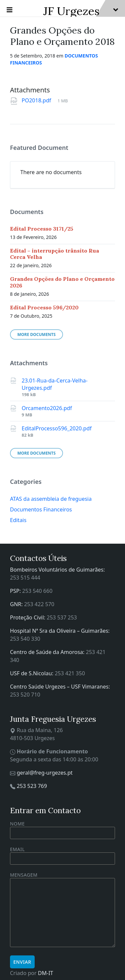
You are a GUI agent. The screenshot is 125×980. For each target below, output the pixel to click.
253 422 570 (39, 604)
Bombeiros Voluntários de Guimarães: (57, 570)
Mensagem (62, 910)
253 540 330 (25, 639)
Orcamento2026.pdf (47, 408)
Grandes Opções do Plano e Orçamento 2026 (62, 282)
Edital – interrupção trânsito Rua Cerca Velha (54, 254)
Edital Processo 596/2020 (44, 307)
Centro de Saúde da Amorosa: (48, 652)
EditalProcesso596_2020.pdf (57, 428)
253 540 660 (37, 591)
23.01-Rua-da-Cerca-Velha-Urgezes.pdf (55, 384)
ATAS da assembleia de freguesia (51, 499)
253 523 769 (32, 786)
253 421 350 (70, 673)
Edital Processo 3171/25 (42, 229)
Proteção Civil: (28, 617)
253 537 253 (62, 617)
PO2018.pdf (37, 100)
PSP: (16, 591)
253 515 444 (25, 578)
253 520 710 (25, 695)
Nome (62, 830)
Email (62, 854)
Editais (18, 520)
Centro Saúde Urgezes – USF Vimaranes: (60, 687)
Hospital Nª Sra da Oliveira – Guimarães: (60, 631)
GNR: (17, 604)
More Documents (36, 334)
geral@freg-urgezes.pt (45, 773)
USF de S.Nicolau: (32, 673)
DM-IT (46, 973)
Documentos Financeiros (41, 509)
